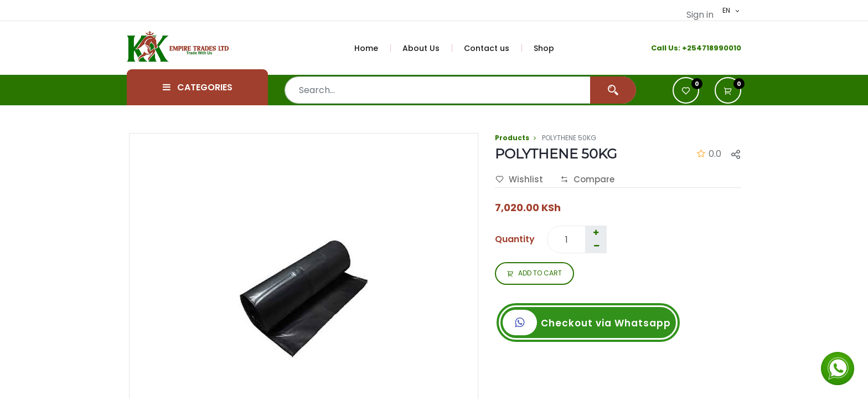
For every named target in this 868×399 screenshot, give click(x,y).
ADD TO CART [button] (534, 274)
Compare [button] (587, 180)
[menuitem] (373, 48)
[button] (728, 90)
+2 (687, 48)
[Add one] (596, 233)
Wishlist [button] (519, 180)
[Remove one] (596, 246)
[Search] (613, 90)
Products (512, 138)
